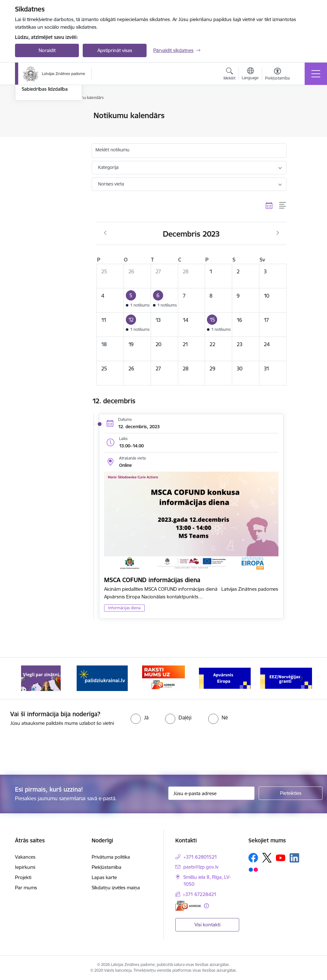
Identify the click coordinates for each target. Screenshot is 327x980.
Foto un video (37, 154)
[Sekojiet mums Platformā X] (267, 858)
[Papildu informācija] (206, 906)
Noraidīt (47, 50)
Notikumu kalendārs (43, 116)
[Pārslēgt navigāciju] (316, 74)
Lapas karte (104, 877)
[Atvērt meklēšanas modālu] (229, 75)
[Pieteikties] (291, 793)
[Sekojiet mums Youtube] (281, 857)
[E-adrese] (188, 906)
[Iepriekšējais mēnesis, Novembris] (105, 233)
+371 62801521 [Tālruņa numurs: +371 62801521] (200, 857)
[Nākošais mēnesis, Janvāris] (278, 233)
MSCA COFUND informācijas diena (152, 580)
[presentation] (53, 751)
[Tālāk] (301, 678)
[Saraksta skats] (283, 205)
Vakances (25, 857)
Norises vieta (111, 184)
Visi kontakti (207, 925)
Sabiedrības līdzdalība (45, 166)
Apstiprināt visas (115, 50)
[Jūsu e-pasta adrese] (211, 793)
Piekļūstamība (106, 867)
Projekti (23, 877)
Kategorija (108, 167)
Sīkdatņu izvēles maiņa (116, 888)
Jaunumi (31, 127)
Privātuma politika (111, 857)
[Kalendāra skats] (269, 205)
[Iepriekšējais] (26, 678)
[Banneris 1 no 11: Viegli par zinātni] (41, 678)
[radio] (140, 718)
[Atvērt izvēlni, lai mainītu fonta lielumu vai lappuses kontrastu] (277, 75)
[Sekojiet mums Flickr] (253, 869)
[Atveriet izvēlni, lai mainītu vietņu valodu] (250, 74)
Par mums (26, 888)
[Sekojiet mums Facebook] (253, 858)
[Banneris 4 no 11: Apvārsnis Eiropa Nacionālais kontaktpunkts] (225, 678)
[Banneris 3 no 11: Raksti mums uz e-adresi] (163, 678)
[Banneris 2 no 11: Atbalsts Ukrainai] (102, 678)
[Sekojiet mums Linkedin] (294, 858)
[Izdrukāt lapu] (303, 113)
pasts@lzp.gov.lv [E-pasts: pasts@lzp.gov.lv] (201, 867)
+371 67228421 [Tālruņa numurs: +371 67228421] (200, 894)
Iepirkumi (25, 867)
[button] (137, 300)
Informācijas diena (124, 608)
